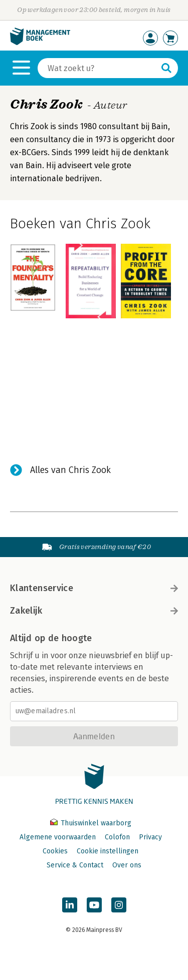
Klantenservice (94, 588)
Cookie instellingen (108, 851)
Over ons (127, 865)
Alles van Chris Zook (70, 470)
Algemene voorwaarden (58, 837)
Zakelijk (94, 611)
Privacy (150, 837)
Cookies (55, 851)
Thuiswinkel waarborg (91, 823)
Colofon (117, 837)
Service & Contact (75, 865)
